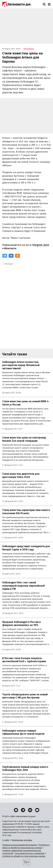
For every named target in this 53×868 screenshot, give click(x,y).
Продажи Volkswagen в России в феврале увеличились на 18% (21, 624)
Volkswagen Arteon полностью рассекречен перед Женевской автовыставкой (21, 365)
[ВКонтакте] (11, 256)
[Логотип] (16, 4)
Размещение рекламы (22, 840)
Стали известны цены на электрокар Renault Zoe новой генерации (24, 439)
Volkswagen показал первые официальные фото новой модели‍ (23, 732)
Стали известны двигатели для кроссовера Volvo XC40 (21, 475)
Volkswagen (8, 264)
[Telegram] (5, 256)
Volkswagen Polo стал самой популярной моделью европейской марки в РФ (23, 586)
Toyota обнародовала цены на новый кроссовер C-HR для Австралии (25, 696)
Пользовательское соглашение (30, 853)
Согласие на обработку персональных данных (24, 856)
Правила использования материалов (20, 845)
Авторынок (29, 49)
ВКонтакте (10, 248)
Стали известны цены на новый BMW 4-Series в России (26, 403)
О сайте (6, 840)
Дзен (46, 245)
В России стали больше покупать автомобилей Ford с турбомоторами (24, 660)
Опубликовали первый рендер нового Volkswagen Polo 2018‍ (25, 769)
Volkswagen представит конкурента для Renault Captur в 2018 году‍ (26, 548)
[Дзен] (16, 810)
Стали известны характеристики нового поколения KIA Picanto (26, 512)
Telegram (37, 245)
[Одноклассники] (17, 256)
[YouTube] (37, 810)
